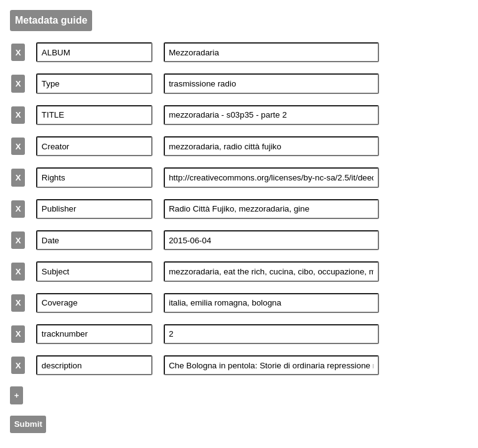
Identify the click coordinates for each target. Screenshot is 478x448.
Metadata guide (51, 20)
